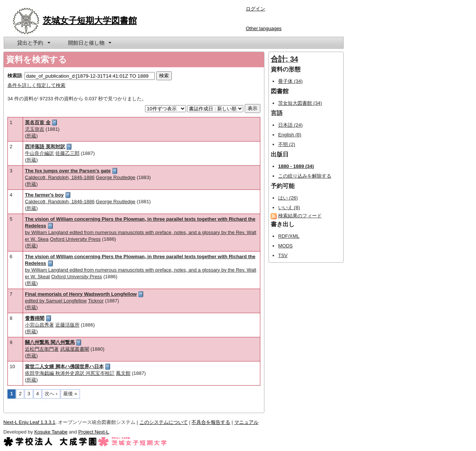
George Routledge (116, 177)
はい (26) (288, 198)
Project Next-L (93, 432)
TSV (283, 255)
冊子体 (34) (290, 81)
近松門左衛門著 (42, 349)
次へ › (51, 394)
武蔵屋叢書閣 (75, 349)
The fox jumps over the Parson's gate (68, 171)
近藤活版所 (67, 325)
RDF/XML (289, 236)
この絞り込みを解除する (305, 176)
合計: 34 (284, 59)
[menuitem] (33, 43)
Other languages (264, 28)
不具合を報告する (211, 422)
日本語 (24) (290, 125)
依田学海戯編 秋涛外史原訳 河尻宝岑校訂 (70, 373)
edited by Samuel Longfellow (56, 301)
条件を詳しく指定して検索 (36, 85)
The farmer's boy (44, 195)
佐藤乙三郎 (67, 153)
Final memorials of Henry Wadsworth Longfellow (81, 294)
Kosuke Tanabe (51, 432)
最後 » (70, 394)
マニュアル (246, 422)
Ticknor (96, 301)
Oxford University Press (75, 239)
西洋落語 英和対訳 (45, 147)
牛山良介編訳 (39, 153)
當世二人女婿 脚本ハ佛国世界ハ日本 (64, 366)
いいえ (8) (289, 207)
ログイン (255, 9)
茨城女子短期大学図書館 (90, 20)
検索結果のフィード (300, 216)
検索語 (15, 76)
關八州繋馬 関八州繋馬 (50, 342)
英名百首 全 (38, 122)
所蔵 (31, 136)
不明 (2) (287, 144)
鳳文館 (123, 373)
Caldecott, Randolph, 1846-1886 (60, 177)
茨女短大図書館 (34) (300, 103)
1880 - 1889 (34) (296, 166)
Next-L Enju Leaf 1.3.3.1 (29, 422)
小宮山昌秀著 (39, 325)
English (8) (290, 135)
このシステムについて (164, 422)
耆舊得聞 (35, 318)
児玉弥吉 (35, 129)
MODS (285, 246)
